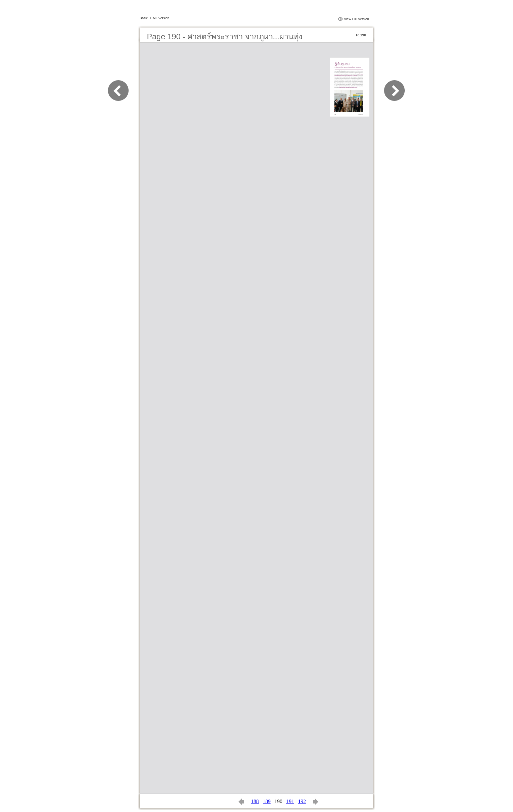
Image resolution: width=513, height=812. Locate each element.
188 (255, 801)
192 (302, 801)
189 (267, 801)
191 (290, 801)
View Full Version (356, 19)
